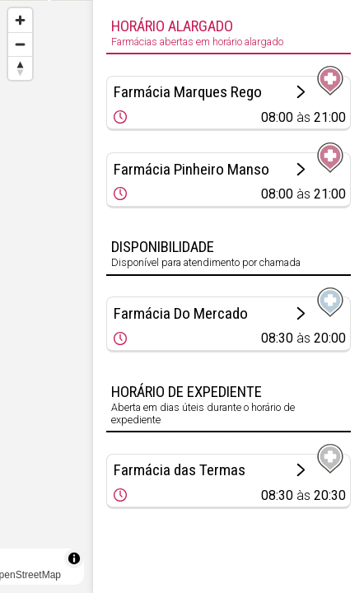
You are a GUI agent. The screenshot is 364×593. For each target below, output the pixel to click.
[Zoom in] (20, 20)
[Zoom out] (20, 44)
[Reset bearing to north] (20, 68)
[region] (46, 296)
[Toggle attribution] (74, 558)
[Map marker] (46, 277)
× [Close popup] (38, 312)
